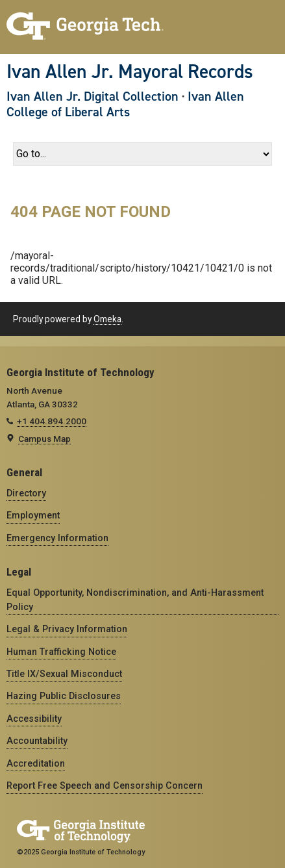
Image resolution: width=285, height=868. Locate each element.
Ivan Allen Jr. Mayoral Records (130, 71)
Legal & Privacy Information (67, 629)
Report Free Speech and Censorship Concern (105, 785)
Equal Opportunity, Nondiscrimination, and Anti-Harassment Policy (135, 599)
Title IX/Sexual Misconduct (64, 674)
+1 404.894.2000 (52, 421)
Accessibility (34, 719)
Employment (33, 515)
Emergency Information (57, 538)
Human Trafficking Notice (61, 652)
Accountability (37, 741)
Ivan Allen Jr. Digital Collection (93, 96)
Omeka (107, 319)
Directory (26, 493)
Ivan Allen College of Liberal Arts (125, 104)
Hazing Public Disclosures (64, 696)
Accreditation (36, 763)
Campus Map (44, 439)
